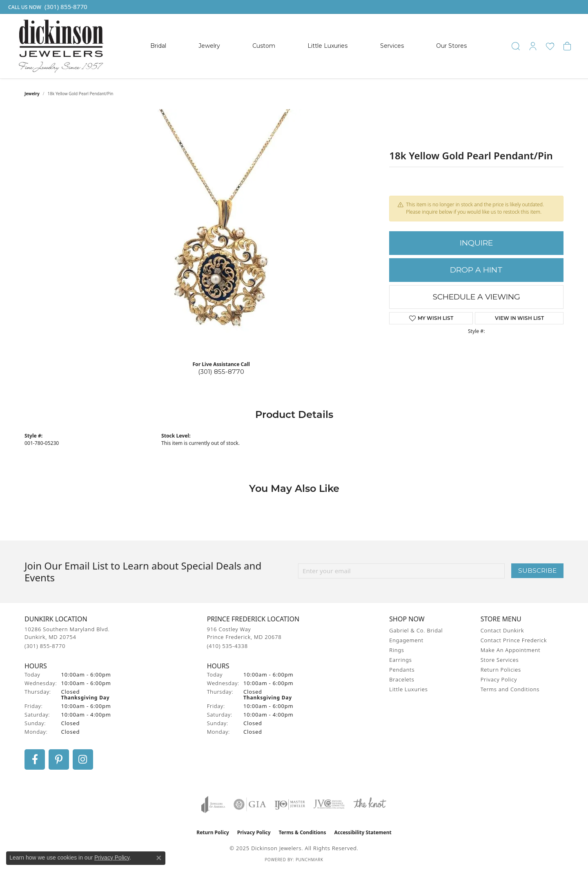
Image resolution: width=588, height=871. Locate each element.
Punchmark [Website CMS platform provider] (310, 860)
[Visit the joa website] (213, 804)
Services (392, 46)
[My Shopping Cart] (567, 46)
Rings (396, 650)
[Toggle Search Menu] (516, 46)
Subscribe (537, 571)
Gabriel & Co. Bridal (416, 630)
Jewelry (209, 46)
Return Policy (213, 832)
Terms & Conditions (303, 832)
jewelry (32, 94)
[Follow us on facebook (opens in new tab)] (35, 759)
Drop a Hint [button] (476, 270)
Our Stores (451, 46)
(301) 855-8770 (221, 372)
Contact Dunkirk (502, 630)
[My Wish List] (550, 46)
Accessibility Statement (363, 832)
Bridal (158, 46)
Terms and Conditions (510, 689)
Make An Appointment (511, 650)
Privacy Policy (499, 679)
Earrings (400, 660)
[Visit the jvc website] (329, 804)
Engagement (406, 640)
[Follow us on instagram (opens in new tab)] (83, 759)
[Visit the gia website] (250, 804)
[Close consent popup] (159, 858)
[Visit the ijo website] (290, 804)
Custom (264, 46)
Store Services (500, 660)
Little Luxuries (327, 46)
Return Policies (501, 670)
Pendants (402, 670)
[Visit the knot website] (370, 804)
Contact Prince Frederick (514, 640)
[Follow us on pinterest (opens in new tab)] (59, 759)
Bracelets (402, 679)
